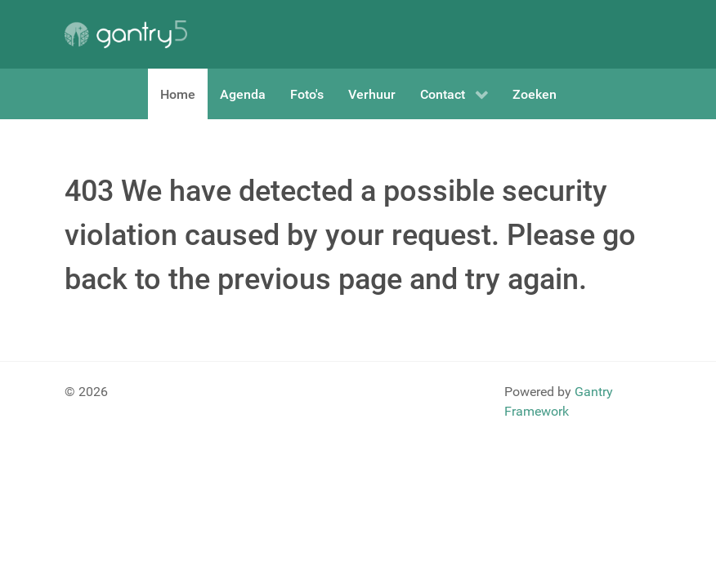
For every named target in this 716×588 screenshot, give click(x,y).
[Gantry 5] (126, 34)
